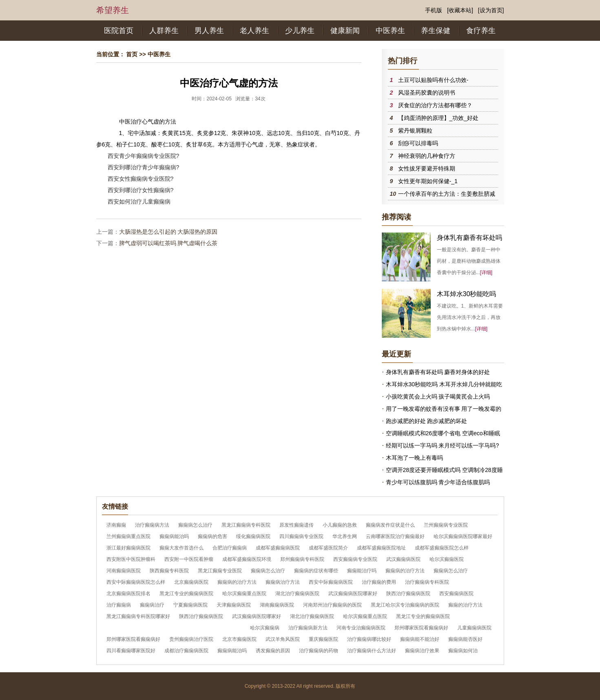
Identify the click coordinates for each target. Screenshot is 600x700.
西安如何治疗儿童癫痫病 (139, 202)
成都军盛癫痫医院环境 (247, 559)
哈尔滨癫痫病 (265, 628)
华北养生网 (345, 536)
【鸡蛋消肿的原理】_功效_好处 (438, 118)
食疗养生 (481, 31)
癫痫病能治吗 (174, 536)
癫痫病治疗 (152, 605)
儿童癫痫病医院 (474, 628)
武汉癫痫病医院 (403, 559)
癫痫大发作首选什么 (182, 548)
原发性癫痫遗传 (297, 525)
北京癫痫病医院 (191, 582)
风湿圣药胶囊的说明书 (427, 93)
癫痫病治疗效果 (422, 651)
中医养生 (390, 31)
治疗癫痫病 (119, 605)
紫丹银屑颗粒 (415, 131)
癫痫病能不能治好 (420, 639)
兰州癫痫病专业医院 (446, 525)
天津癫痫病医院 (234, 605)
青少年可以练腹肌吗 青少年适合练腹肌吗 (438, 482)
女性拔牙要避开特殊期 (427, 168)
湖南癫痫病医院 (277, 605)
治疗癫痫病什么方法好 (372, 651)
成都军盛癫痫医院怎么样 (442, 548)
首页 (132, 54)
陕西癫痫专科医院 (169, 571)
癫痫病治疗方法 (283, 582)
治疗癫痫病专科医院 (427, 582)
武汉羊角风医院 (283, 639)
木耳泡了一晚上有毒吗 (414, 458)
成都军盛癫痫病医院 (278, 548)
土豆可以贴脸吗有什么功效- (433, 80)
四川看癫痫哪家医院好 (131, 651)
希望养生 (113, 10)
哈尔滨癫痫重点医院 (244, 594)
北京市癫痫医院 (239, 639)
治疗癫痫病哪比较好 (369, 639)
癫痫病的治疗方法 (405, 571)
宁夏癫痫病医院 (190, 605)
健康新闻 (345, 31)
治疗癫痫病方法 (152, 525)
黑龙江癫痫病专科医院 (246, 525)
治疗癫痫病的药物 (319, 651)
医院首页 (119, 31)
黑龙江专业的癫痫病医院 (186, 594)
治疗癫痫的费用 (379, 582)
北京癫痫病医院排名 (128, 594)
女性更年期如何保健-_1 (428, 181)
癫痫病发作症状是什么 (390, 525)
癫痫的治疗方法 (465, 605)
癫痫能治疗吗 (362, 571)
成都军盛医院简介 (328, 548)
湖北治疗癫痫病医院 (297, 594)
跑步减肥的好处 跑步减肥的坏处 (427, 421)
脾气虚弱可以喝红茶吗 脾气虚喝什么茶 (168, 243)
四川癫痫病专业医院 (301, 536)
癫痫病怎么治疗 (195, 525)
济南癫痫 (116, 525)
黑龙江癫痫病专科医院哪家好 (138, 616)
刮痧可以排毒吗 (418, 143)
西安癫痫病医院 (456, 594)
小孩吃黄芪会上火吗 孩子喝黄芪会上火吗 (438, 397)
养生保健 (436, 31)
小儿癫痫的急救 (340, 525)
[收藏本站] (460, 10)
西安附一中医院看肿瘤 (189, 559)
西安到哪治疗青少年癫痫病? (144, 167)
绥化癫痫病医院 (253, 536)
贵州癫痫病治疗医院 (191, 639)
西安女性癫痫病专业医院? (141, 179)
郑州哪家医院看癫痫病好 (421, 628)
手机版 (434, 10)
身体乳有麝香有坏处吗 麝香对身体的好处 (438, 372)
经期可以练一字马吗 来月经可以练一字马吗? (443, 445)
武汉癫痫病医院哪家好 (353, 594)
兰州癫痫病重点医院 (128, 536)
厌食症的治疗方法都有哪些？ (435, 105)
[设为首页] (491, 10)
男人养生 (209, 31)
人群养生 (164, 31)
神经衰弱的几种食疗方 (427, 156)
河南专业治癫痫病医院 (361, 628)
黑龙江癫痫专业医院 (220, 571)
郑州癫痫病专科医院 (302, 559)
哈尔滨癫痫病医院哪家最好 (463, 536)
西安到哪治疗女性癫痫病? (141, 190)
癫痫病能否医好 (465, 639)
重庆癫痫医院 (323, 639)
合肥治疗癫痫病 (230, 548)
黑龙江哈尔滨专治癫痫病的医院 (405, 605)
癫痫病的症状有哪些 (316, 571)
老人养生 (255, 31)
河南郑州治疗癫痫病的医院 (332, 605)
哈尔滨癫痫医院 (447, 559)
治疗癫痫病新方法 (308, 628)
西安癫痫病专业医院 (355, 559)
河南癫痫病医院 (124, 571)
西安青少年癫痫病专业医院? (144, 156)
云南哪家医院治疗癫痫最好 (395, 536)
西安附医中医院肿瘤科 (131, 559)
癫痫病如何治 (463, 651)
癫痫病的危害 (213, 536)
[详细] (486, 272)
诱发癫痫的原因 (273, 651)
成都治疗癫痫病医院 (186, 651)
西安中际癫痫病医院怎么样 (136, 582)
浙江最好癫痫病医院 (128, 548)
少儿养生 (300, 31)
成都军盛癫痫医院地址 (381, 548)
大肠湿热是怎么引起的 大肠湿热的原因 (168, 232)
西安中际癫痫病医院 (331, 582)
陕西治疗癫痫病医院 (408, 594)
